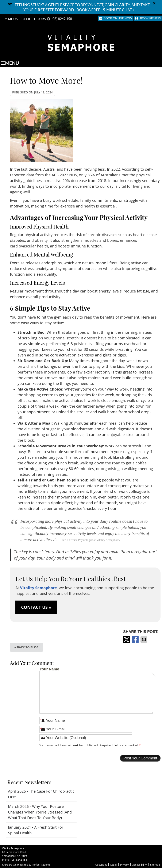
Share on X (127, 639)
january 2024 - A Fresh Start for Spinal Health (36, 830)
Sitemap (155, 865)
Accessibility (139, 865)
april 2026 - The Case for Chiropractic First (41, 794)
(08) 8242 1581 (63, 19)
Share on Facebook (136, 639)
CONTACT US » (36, 607)
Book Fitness (148, 18)
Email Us (10, 19)
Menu (10, 63)
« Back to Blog (26, 647)
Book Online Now (116, 18)
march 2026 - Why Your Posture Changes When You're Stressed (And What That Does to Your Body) (40, 812)
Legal (113, 865)
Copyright (101, 865)
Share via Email (144, 639)
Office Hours (34, 19)
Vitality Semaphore (38, 588)
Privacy (124, 865)
